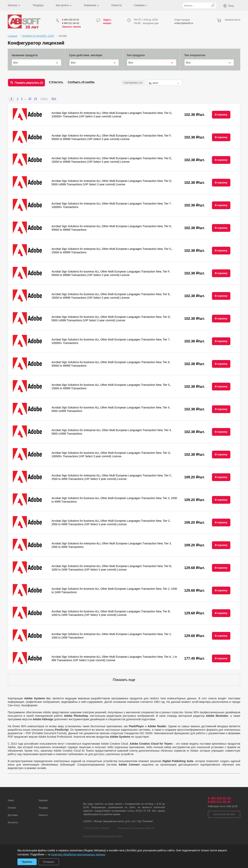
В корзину (221, 115)
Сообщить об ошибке (81, 82)
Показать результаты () (29, 83)
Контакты (13, 822)
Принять (27, 862)
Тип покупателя (195, 55)
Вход (231, 6)
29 (35, 99)
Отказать (49, 862)
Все (54, 99)
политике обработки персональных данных (78, 854)
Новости (116, 5)
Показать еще (124, 680)
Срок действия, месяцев (86, 55)
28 (30, 99)
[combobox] (37, 63)
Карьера (43, 800)
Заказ (11, 800)
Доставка (13, 815)
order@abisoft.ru (184, 23)
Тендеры (38, 5)
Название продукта (25, 55)
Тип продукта (136, 55)
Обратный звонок (224, 814)
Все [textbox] (16, 63)
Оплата (12, 808)
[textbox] (165, 83)
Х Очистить (56, 82)
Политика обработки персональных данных (103, 836)
